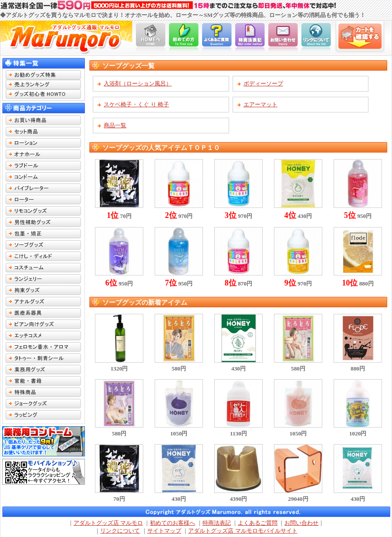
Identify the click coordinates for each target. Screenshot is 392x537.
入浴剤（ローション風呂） (138, 83)
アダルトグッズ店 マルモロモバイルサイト (243, 531)
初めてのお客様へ (172, 523)
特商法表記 (217, 523)
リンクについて (120, 531)
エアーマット (260, 104)
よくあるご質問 (258, 523)
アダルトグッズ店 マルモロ (108, 523)
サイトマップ (164, 531)
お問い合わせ (301, 523)
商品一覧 (115, 125)
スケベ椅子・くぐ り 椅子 (136, 104)
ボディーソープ (263, 83)
